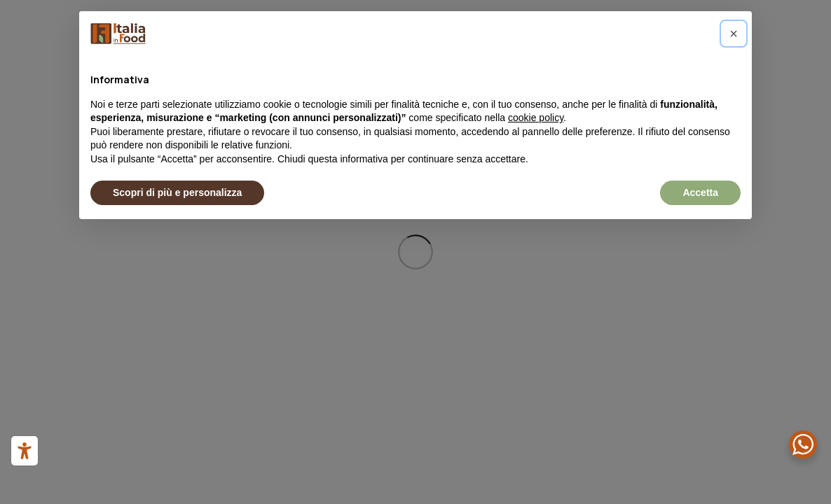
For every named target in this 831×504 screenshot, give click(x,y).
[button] (734, 34)
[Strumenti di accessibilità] (25, 451)
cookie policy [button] (536, 118)
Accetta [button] (700, 192)
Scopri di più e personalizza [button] (177, 192)
